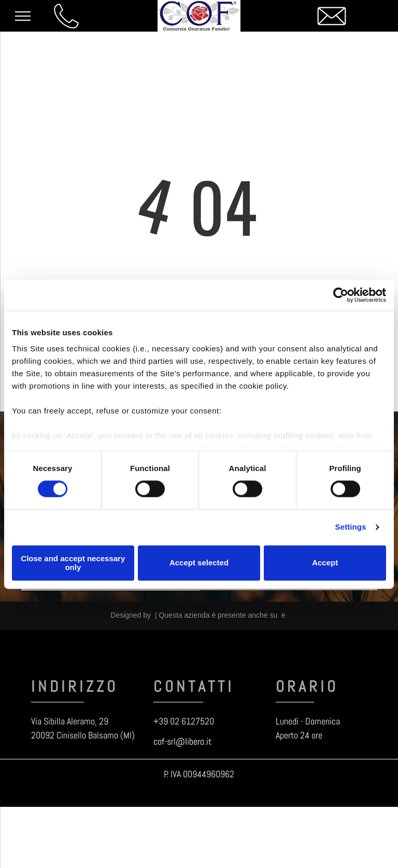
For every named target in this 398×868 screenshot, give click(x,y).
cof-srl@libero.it (182, 741)
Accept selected (199, 563)
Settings (351, 527)
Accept (325, 563)
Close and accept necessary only (73, 563)
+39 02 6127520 (184, 721)
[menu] (23, 16)
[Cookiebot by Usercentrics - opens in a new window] (341, 295)
